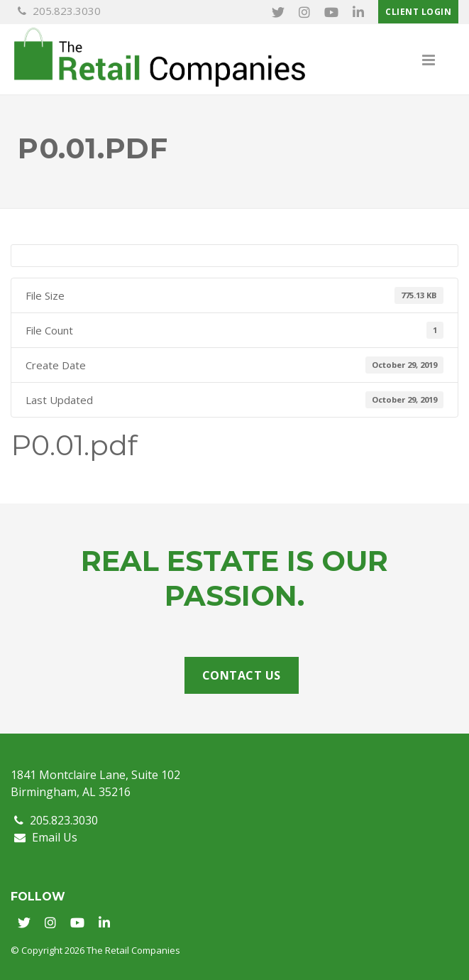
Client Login (418, 12)
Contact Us (242, 675)
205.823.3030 (59, 11)
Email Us (46, 837)
